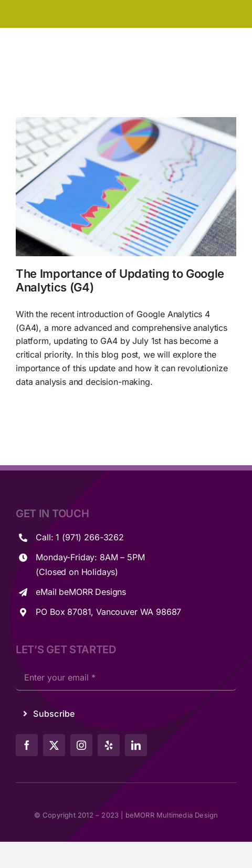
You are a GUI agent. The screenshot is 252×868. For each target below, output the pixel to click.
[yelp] (109, 745)
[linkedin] (136, 745)
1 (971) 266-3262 (90, 537)
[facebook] (27, 745)
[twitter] (54, 745)
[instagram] (81, 745)
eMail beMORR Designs (81, 592)
